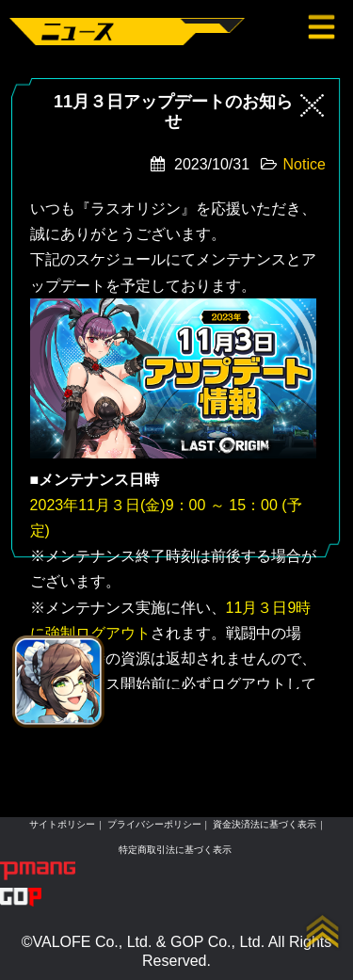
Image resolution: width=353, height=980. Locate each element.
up (323, 932)
